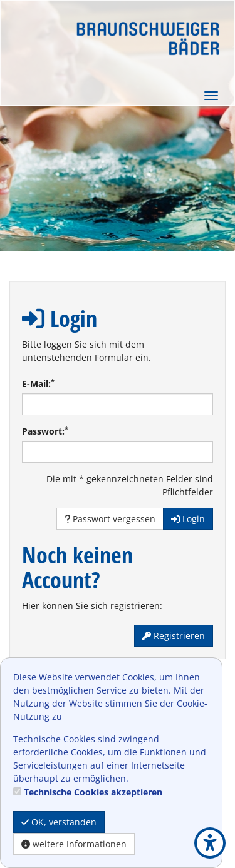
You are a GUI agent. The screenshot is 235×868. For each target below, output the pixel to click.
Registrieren (174, 636)
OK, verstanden (59, 822)
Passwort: (45, 431)
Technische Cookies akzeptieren (93, 792)
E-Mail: (38, 383)
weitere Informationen (74, 844)
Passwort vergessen (110, 519)
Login (188, 519)
